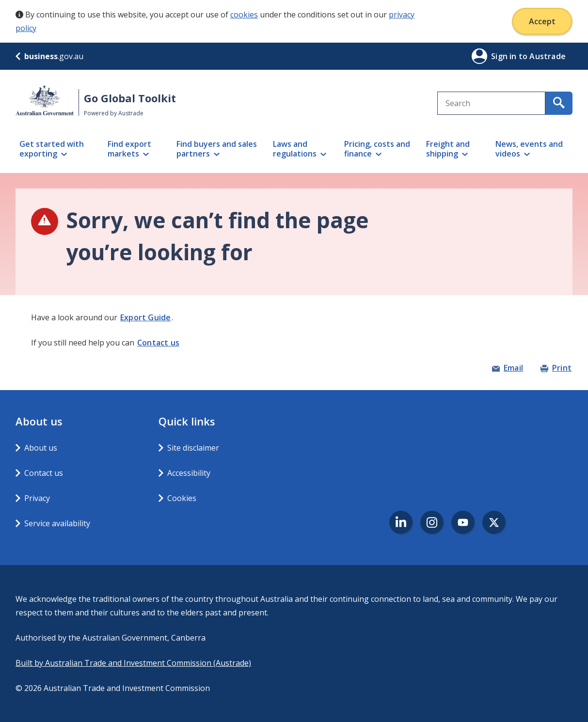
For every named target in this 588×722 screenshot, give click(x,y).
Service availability (57, 523)
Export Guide (145, 317)
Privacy (37, 498)
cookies (244, 15)
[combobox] (491, 103)
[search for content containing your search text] (559, 103)
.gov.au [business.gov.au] (49, 56)
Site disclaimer (193, 448)
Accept (542, 21)
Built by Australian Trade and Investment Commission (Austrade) (133, 663)
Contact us (158, 343)
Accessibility (189, 473)
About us (41, 448)
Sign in (505, 56)
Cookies (182, 498)
